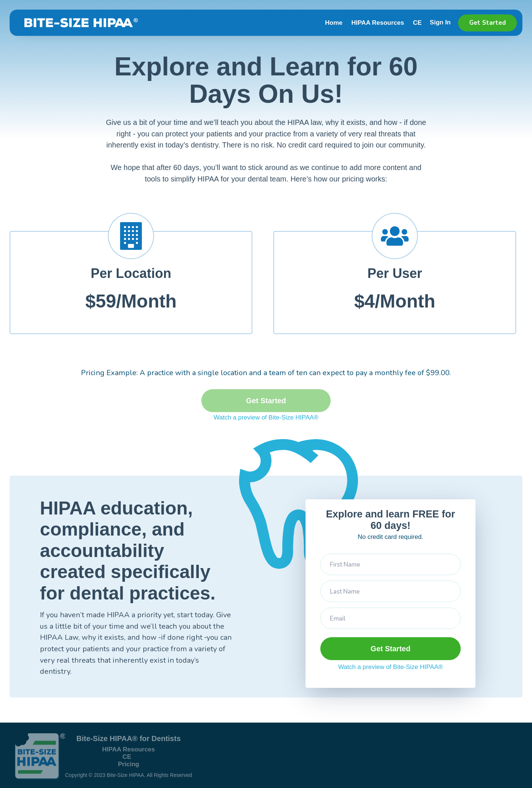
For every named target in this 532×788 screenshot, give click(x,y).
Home (334, 23)
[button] (444, 24)
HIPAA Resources (378, 23)
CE (417, 23)
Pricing (129, 764)
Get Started (487, 23)
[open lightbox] (266, 418)
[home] (79, 23)
